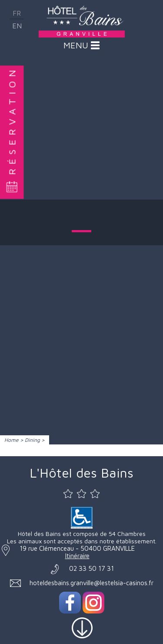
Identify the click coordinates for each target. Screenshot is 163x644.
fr (17, 13)
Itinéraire (77, 556)
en (17, 26)
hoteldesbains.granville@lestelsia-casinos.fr (91, 583)
